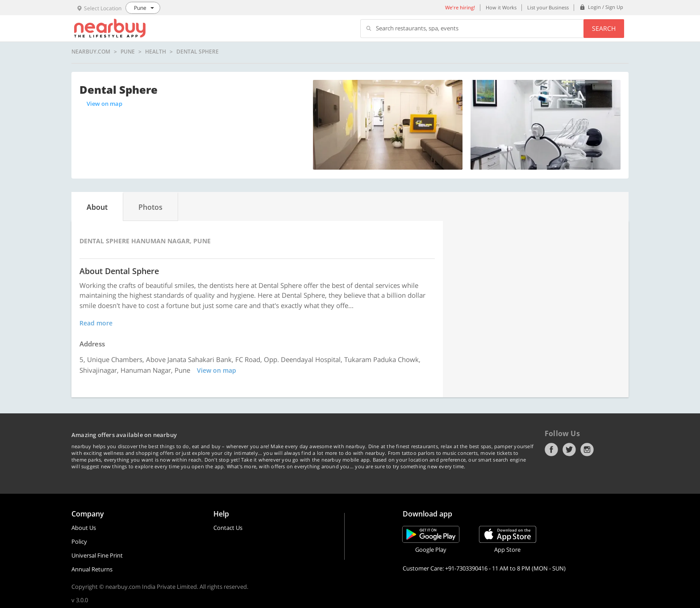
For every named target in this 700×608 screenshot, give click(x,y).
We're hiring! (460, 7)
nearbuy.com (91, 52)
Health (156, 52)
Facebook (551, 450)
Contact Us (228, 528)
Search (604, 28)
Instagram (587, 450)
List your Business (548, 7)
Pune (128, 52)
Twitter (569, 450)
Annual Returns (92, 569)
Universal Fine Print (97, 555)
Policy (79, 541)
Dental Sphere (198, 52)
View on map (104, 104)
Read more (96, 323)
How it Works (501, 7)
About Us (84, 528)
